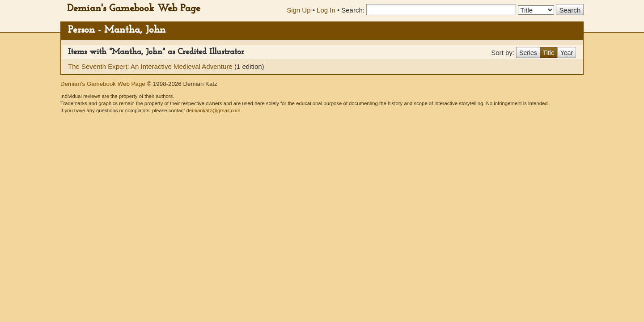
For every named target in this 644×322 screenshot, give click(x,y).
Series (528, 53)
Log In (326, 10)
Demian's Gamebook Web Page (134, 9)
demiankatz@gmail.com (213, 110)
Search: (353, 10)
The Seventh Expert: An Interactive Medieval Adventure (151, 66)
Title (549, 53)
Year (567, 53)
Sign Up (299, 10)
